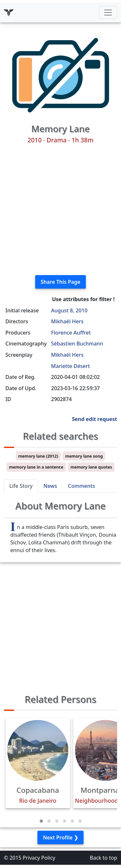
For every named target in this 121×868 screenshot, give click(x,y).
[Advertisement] (60, 210)
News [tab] (50, 486)
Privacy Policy (39, 858)
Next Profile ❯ (60, 837)
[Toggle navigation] (108, 13)
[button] (41, 821)
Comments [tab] (81, 486)
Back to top (103, 858)
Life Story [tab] (21, 486)
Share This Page (60, 282)
